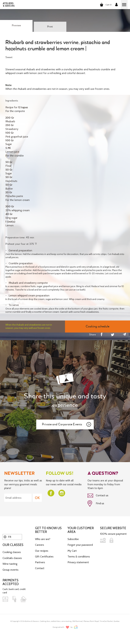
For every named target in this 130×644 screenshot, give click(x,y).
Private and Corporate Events (67, 424)
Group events (10, 570)
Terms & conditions (79, 557)
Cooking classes (12, 552)
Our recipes (42, 551)
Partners (40, 562)
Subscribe (73, 539)
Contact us (98, 496)
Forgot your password (80, 545)
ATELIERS (9, 5)
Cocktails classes (12, 558)
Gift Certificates (44, 557)
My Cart (72, 551)
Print (50, 27)
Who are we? (43, 539)
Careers (40, 545)
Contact (40, 568)
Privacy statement (78, 562)
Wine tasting (10, 564)
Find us (96, 504)
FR (7, 537)
